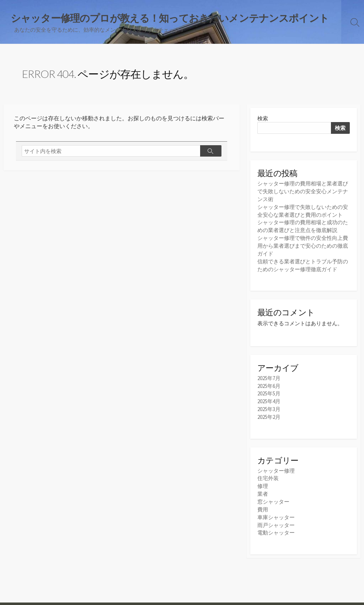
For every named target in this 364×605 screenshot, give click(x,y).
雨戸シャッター (276, 519)
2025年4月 (269, 398)
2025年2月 (269, 413)
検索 (263, 119)
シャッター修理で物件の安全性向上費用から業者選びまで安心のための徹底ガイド (303, 244)
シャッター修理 (276, 467)
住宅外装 (268, 474)
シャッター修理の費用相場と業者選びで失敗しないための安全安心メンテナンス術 (303, 192)
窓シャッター (273, 497)
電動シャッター (276, 527)
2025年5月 (269, 391)
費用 (263, 504)
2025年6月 (269, 383)
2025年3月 (269, 406)
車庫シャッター (276, 512)
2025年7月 (269, 376)
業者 (263, 489)
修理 (263, 482)
